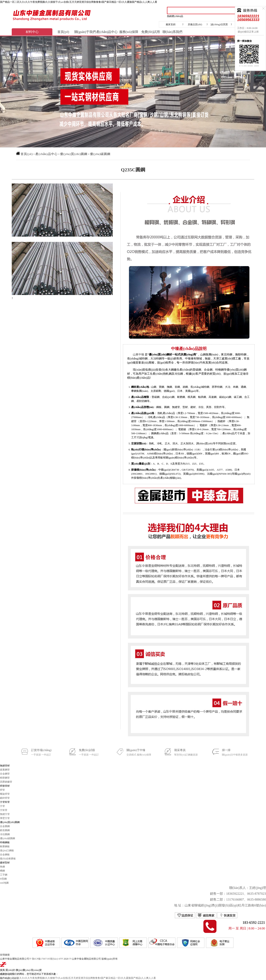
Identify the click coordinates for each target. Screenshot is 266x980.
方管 (2, 806)
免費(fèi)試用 (151, 32)
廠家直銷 (171, 24)
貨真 (2, 970)
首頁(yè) (63, 32)
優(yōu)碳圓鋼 (100, 154)
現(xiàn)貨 (36, 970)
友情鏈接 (5, 955)
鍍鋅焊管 (5, 798)
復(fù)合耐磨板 (8, 859)
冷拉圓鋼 (5, 834)
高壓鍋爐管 (6, 782)
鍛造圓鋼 (5, 830)
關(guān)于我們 (85, 32)
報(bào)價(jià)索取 (9, 978)
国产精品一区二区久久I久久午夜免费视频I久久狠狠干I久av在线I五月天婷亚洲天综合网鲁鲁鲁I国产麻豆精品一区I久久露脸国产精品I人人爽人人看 (79, 2)
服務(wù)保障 (129, 32)
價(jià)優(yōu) (23, 970)
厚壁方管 (5, 818)
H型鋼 (3, 879)
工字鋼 (4, 875)
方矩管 (4, 810)
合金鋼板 (5, 855)
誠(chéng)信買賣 (219, 24)
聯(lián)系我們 (173, 32)
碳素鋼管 (5, 770)
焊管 (2, 790)
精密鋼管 (5, 778)
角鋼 (2, 867)
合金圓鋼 (5, 826)
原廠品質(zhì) (195, 24)
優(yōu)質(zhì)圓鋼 (74, 154)
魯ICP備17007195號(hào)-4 (46, 959)
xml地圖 (4, 883)
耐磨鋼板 (5, 846)
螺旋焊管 (5, 794)
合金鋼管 (5, 774)
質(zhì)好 (10, 970)
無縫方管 (5, 814)
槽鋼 (2, 871)
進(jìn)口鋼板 (7, 850)
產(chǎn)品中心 (107, 32)
